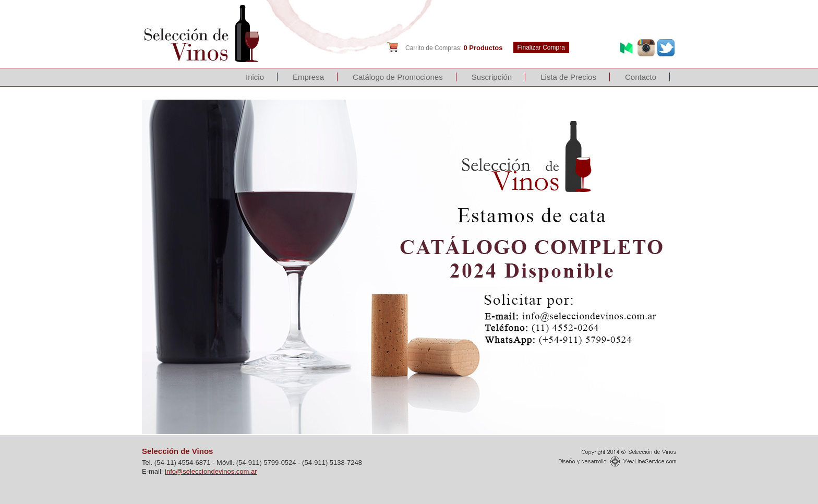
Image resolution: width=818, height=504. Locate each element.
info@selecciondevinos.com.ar (211, 471)
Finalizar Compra (541, 47)
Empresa (308, 77)
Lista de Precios (568, 77)
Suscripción (492, 77)
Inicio (255, 77)
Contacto (641, 77)
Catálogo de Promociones (398, 77)
